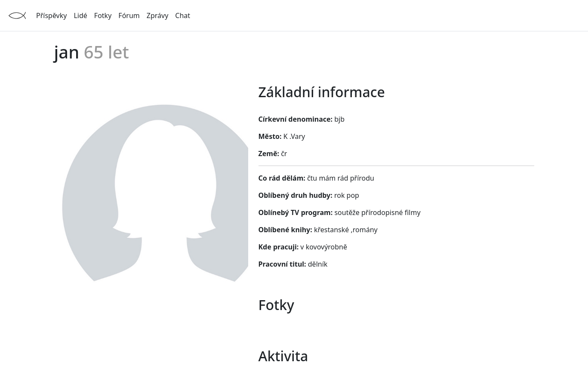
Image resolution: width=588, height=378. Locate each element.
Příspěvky (51, 15)
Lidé (80, 15)
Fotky (103, 15)
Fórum (129, 15)
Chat (183, 15)
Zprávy (158, 15)
